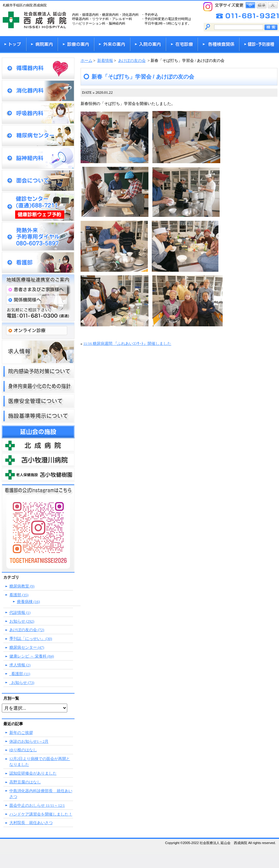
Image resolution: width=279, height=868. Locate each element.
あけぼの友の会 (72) (27, 630)
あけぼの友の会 (132, 61)
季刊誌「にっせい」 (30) (31, 639)
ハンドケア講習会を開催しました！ (41, 814)
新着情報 (105, 61)
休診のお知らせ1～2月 (29, 742)
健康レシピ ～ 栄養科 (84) (32, 656)
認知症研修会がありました (33, 773)
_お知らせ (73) (22, 683)
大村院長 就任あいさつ (31, 823)
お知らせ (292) (22, 621)
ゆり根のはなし (23, 750)
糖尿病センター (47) (27, 648)
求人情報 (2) (20, 665)
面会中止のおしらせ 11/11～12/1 (37, 806)
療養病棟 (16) (28, 602)
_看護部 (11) (20, 674)
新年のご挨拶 (21, 733)
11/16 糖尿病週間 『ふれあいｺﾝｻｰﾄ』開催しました (127, 344)
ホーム (86, 61)
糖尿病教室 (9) (22, 586)
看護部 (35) (19, 595)
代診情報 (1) (20, 613)
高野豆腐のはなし (25, 782)
